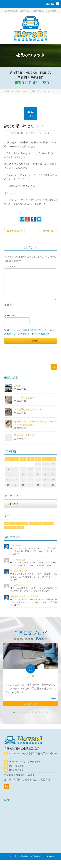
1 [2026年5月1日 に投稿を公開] (38, 464)
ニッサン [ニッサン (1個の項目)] (34, 523)
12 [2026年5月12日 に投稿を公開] (16, 474)
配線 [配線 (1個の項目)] (20, 528)
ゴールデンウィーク (19, 571)
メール (9, 316)
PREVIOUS (16, 231)
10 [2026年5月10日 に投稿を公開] (53, 469)
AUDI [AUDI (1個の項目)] (8, 523)
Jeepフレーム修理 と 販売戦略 (25, 596)
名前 (8, 305)
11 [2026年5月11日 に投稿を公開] (8, 474)
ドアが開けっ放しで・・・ (28, 409)
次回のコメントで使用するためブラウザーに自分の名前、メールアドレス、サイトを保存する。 (30, 332)
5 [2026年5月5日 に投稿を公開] (16, 469)
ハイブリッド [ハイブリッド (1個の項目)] (46, 523)
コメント (10, 266)
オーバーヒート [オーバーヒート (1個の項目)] (20, 523)
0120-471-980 (16, 762)
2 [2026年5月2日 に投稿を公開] (45, 464)
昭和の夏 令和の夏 (24, 435)
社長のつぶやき (21, 91)
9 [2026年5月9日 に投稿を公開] (45, 469)
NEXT (46, 231)
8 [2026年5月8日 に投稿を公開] (38, 469)
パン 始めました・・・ (27, 397)
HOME (7, 91)
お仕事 (18, 385)
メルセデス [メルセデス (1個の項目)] (10, 528)
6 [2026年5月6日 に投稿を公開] (23, 469)
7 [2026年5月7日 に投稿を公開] (30, 469)
